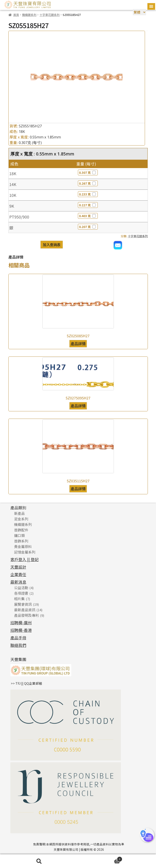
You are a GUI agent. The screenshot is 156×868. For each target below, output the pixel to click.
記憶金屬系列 (25, 552)
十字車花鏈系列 (50, 15)
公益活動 (21, 588)
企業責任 (18, 574)
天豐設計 (18, 567)
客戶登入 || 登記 (24, 559)
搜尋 (39, 861)
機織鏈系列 (29, 15)
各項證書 (21, 593)
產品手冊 (18, 638)
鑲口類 (19, 535)
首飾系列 (21, 541)
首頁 (16, 15)
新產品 (19, 513)
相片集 (19, 599)
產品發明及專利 (26, 615)
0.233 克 (88, 194)
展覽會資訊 (23, 604)
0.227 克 (88, 205)
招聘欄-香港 (21, 630)
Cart (100, 859)
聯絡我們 (18, 645)
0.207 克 (88, 227)
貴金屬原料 (23, 546)
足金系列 (21, 519)
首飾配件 (21, 530)
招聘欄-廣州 (21, 623)
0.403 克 (88, 216)
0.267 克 (88, 183)
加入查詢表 (52, 245)
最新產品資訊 (25, 610)
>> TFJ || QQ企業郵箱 (26, 683)
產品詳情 (78, 344)
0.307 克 (88, 172)
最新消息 (18, 582)
